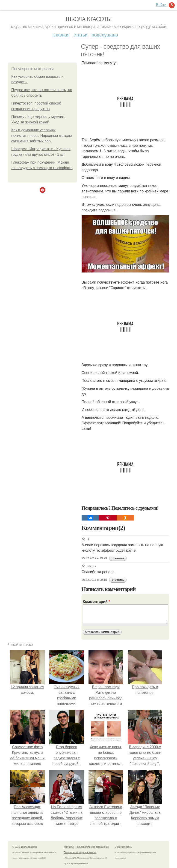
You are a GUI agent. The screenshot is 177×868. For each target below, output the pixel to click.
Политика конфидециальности (80, 852)
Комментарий (96, 602)
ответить (118, 558)
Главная (61, 35)
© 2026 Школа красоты (25, 847)
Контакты (69, 847)
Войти (161, 5)
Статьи (80, 35)
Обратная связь (123, 847)
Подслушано (105, 35)
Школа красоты (88, 19)
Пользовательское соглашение (92, 847)
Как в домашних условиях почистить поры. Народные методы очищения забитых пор (42, 136)
